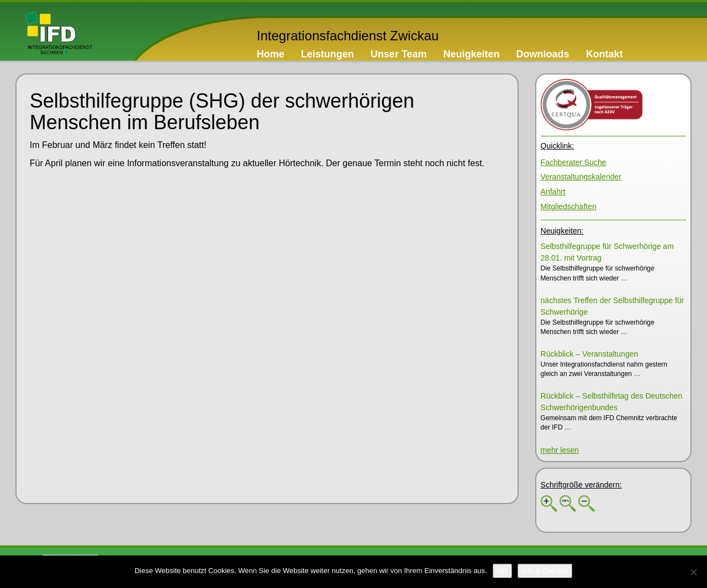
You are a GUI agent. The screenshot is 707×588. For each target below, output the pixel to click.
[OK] (502, 571)
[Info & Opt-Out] (545, 571)
